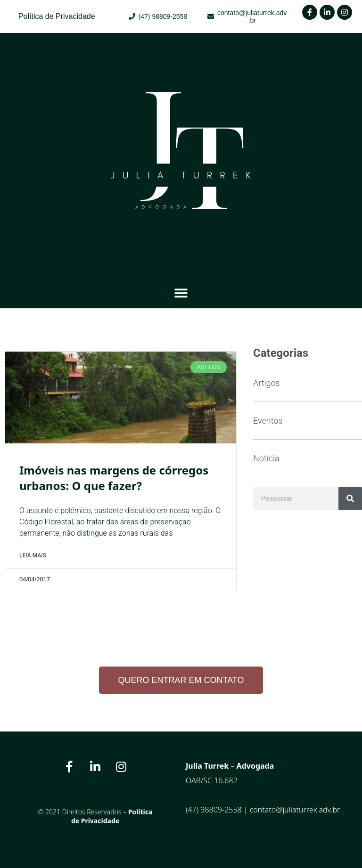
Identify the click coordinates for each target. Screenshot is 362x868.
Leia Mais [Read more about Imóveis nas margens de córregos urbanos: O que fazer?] (33, 555)
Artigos (267, 383)
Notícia (266, 458)
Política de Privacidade (112, 816)
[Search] (350, 498)
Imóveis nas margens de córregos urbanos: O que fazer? (114, 478)
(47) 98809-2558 (214, 810)
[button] (181, 293)
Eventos (268, 421)
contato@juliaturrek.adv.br (295, 810)
